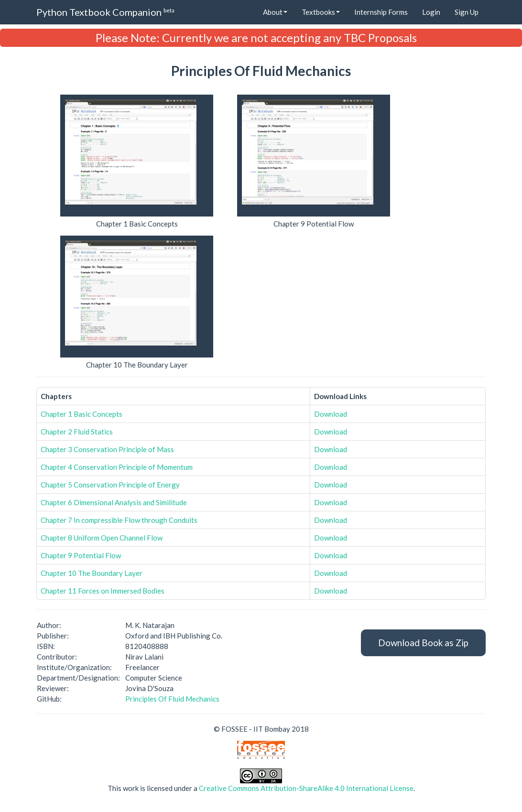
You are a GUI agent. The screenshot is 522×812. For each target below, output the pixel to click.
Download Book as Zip (423, 643)
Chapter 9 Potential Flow (81, 555)
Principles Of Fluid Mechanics (172, 699)
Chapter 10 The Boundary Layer (92, 573)
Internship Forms (381, 12)
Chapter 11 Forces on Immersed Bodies (103, 591)
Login (431, 12)
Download (331, 414)
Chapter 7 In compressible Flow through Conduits (119, 520)
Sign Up (467, 12)
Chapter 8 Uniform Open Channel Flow (102, 538)
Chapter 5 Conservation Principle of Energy (110, 485)
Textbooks (321, 12)
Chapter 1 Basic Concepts (82, 414)
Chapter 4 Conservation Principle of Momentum (117, 467)
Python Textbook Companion (105, 12)
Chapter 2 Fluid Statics (77, 432)
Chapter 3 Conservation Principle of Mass (107, 449)
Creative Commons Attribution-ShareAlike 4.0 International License (306, 788)
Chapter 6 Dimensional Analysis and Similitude (114, 502)
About (275, 12)
